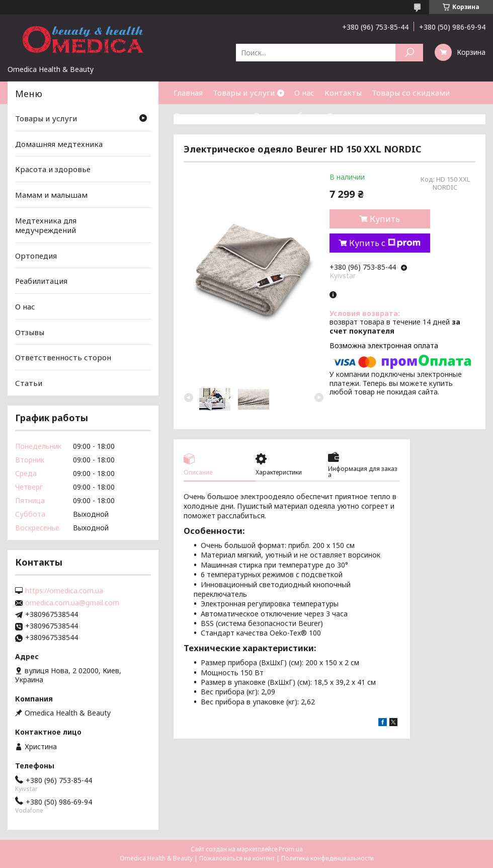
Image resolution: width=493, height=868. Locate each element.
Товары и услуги (244, 93)
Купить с (385, 243)
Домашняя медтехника (59, 144)
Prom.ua (291, 849)
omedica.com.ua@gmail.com (72, 603)
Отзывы (30, 332)
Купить (385, 219)
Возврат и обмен (286, 115)
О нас (304, 93)
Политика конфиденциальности (327, 858)
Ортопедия (36, 256)
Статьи (341, 115)
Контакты (343, 93)
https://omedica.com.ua (64, 591)
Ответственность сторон (63, 357)
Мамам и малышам (51, 195)
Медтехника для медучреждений (46, 225)
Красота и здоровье (53, 169)
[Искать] (409, 53)
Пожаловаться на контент (237, 858)
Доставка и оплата (209, 115)
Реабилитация (41, 281)
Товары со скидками (411, 93)
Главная (188, 93)
